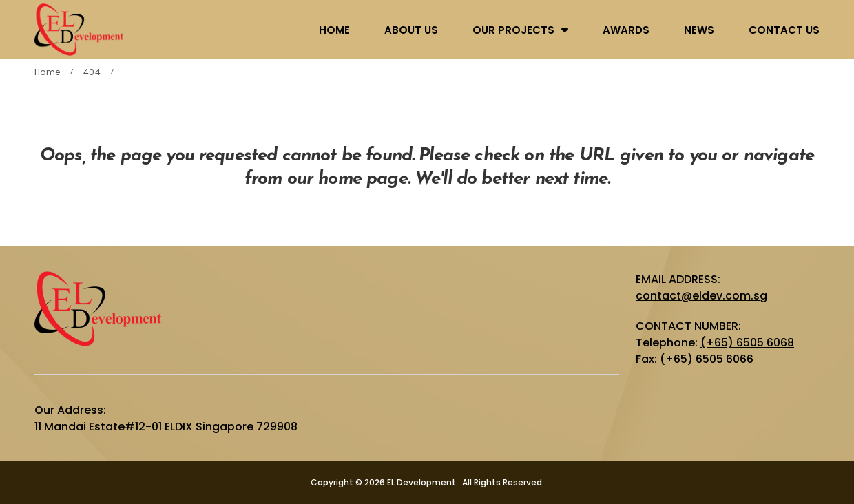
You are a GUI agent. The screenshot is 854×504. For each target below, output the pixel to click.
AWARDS (626, 30)
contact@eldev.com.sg (701, 296)
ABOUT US (411, 30)
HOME (334, 30)
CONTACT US (784, 30)
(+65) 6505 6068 (747, 343)
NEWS (699, 30)
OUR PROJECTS (513, 30)
